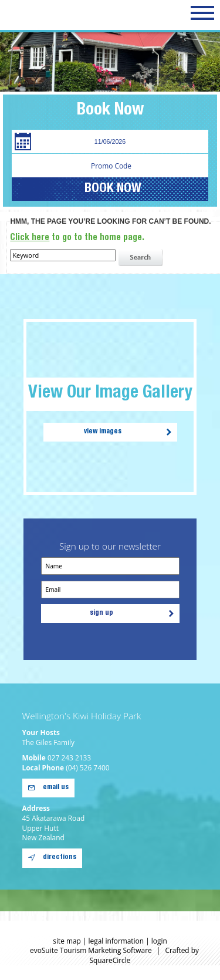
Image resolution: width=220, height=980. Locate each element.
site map (67, 941)
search (142, 258)
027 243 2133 (69, 757)
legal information (116, 941)
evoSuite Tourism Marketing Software (91, 950)
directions (60, 858)
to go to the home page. (77, 238)
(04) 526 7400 (87, 767)
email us (56, 788)
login (159, 941)
